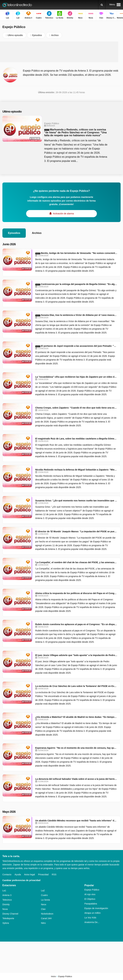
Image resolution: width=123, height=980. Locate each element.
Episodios (14, 233)
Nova (5, 909)
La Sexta (45, 900)
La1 (4, 891)
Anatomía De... (92, 922)
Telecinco (7, 900)
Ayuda (18, 875)
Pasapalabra (91, 904)
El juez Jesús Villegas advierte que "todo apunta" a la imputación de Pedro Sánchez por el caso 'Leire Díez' (76, 655)
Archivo (37, 233)
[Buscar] (102, 5)
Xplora (6, 923)
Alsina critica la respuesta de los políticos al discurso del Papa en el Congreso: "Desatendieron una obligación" (76, 593)
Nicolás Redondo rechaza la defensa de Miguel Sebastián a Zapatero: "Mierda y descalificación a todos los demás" (76, 470)
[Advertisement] (61, 52)
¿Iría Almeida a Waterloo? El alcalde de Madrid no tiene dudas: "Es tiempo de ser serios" (76, 717)
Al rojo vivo (90, 894)
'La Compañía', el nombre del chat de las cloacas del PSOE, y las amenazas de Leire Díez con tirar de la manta (76, 562)
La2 (43, 891)
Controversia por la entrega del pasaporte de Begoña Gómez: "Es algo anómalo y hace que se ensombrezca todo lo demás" (79, 284)
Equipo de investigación (96, 908)
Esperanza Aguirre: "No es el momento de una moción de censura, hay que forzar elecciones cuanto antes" (76, 748)
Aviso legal (30, 875)
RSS (54, 875)
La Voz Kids (90, 918)
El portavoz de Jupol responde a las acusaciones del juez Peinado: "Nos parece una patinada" (79, 346)
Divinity (6, 904)
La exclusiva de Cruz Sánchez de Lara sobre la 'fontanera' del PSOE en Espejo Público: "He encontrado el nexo (76, 686)
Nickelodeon (47, 914)
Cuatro (44, 895)
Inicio (53, 976)
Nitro (43, 923)
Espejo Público (92, 890)
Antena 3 (7, 895)
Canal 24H (46, 918)
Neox (44, 904)
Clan (43, 909)
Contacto (7, 875)
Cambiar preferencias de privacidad (21, 880)
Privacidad (43, 875)
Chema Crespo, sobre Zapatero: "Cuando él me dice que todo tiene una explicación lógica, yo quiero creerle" (76, 408)
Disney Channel (10, 914)
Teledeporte (8, 918)
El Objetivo (90, 899)
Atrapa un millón (92, 913)
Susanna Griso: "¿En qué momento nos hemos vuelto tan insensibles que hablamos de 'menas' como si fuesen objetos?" (76, 501)
